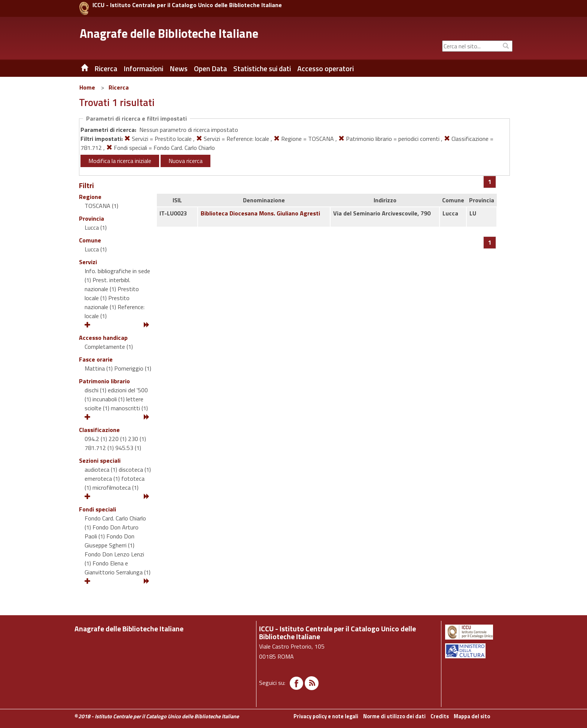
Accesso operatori (326, 69)
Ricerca (119, 87)
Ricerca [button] (106, 69)
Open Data (210, 69)
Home (87, 87)
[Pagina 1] (490, 182)
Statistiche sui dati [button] (262, 69)
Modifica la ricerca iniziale (120, 161)
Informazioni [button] (143, 69)
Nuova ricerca (185, 161)
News (179, 69)
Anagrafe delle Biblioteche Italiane (169, 33)
